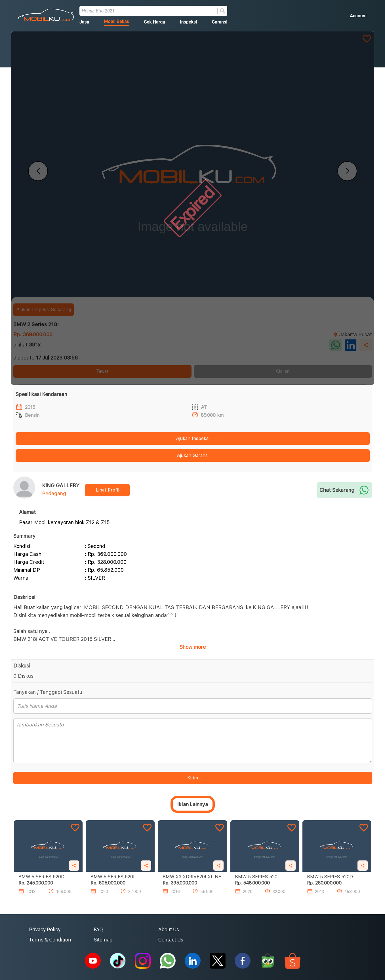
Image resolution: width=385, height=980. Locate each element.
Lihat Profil (108, 490)
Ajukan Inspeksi (193, 438)
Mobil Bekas (117, 21)
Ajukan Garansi (193, 455)
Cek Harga (154, 22)
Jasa (84, 22)
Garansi (219, 22)
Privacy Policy (45, 929)
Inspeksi (188, 22)
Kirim (193, 778)
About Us (169, 929)
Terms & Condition (50, 940)
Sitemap (103, 940)
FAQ (98, 929)
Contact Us (171, 940)
